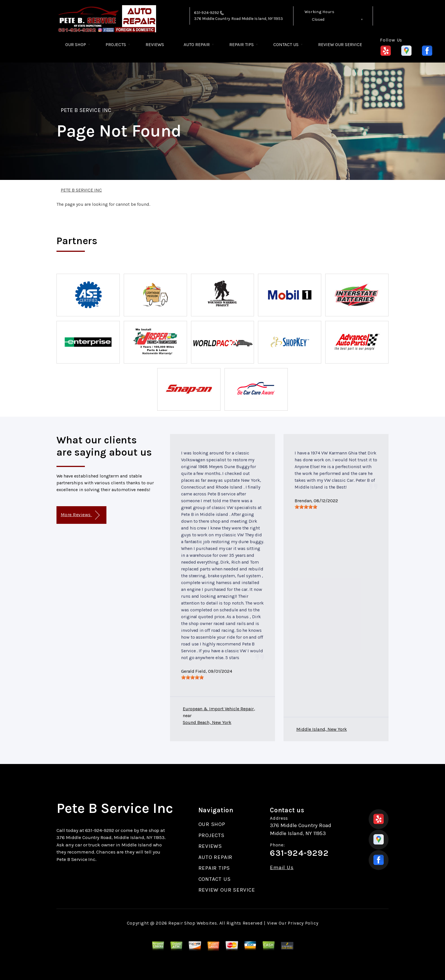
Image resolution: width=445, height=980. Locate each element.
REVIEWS (155, 44)
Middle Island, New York (322, 729)
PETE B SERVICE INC (86, 110)
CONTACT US (286, 44)
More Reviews (80, 515)
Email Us (282, 868)
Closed (318, 19)
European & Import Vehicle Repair (218, 709)
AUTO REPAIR (197, 44)
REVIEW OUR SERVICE (340, 44)
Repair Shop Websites (193, 923)
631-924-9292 (207, 13)
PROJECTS (116, 44)
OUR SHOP (76, 44)
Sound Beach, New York (207, 722)
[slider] (192, 677)
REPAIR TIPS (242, 44)
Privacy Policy (303, 923)
